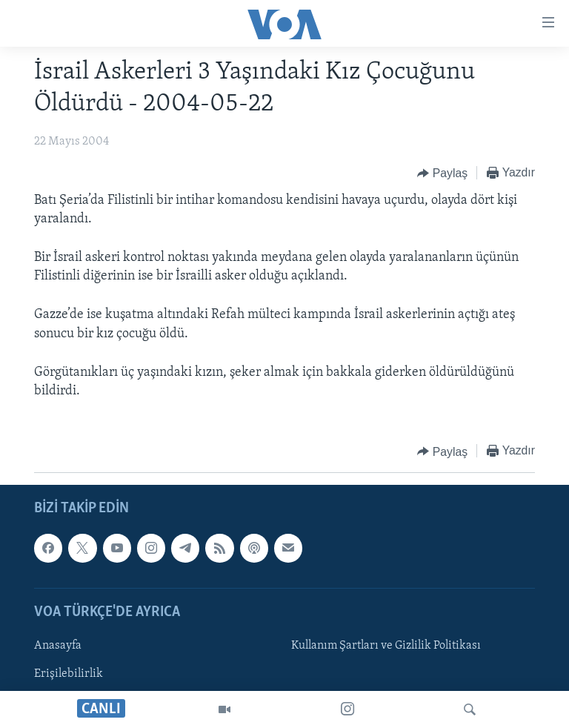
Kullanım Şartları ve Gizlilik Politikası (386, 646)
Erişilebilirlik (69, 674)
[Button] (442, 173)
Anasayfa (58, 646)
